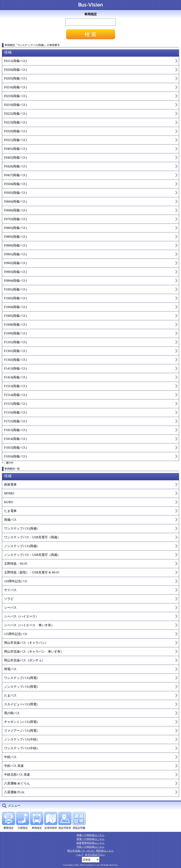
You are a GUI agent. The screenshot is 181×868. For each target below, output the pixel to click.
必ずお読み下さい (95, 855)
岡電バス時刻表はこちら (90, 839)
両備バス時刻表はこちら (90, 835)
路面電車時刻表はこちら (90, 843)
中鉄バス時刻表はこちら (90, 847)
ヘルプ (80, 855)
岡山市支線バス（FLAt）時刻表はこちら (90, 851)
